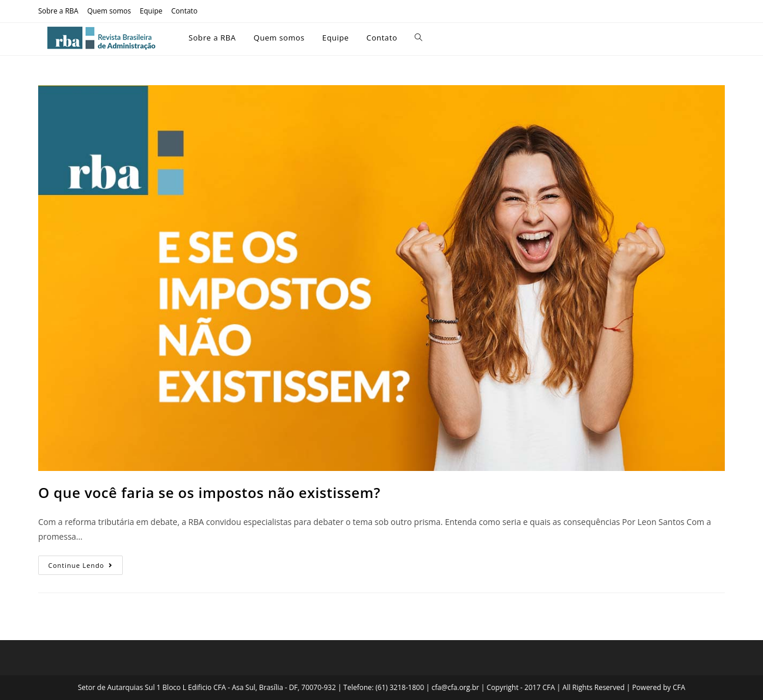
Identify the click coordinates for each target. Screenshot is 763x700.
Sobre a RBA (58, 11)
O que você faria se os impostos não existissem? (209, 492)
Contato (185, 11)
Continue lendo (86, 563)
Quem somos (109, 11)
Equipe (151, 11)
